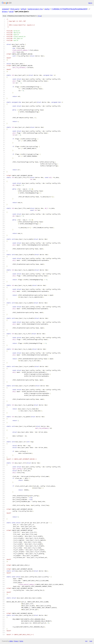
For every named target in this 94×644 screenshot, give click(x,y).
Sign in (90, 3)
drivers (5, 11)
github (23, 9)
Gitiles (11, 641)
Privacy (16, 641)
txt (86, 641)
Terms (21, 641)
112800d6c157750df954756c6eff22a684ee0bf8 (69, 9)
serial (11, 11)
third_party (15, 9)
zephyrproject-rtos (35, 9)
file (40, 16)
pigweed (5, 9)
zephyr (47, 9)
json (91, 641)
